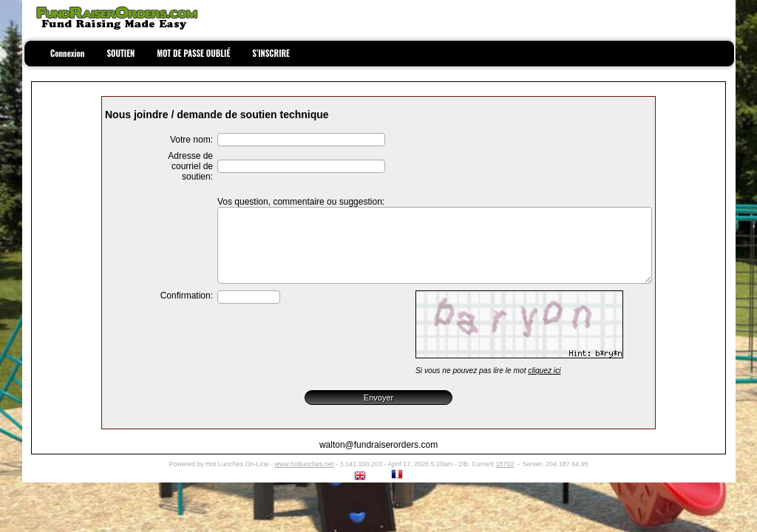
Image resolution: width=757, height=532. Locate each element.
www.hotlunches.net (304, 464)
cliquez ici (544, 371)
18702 (505, 464)
